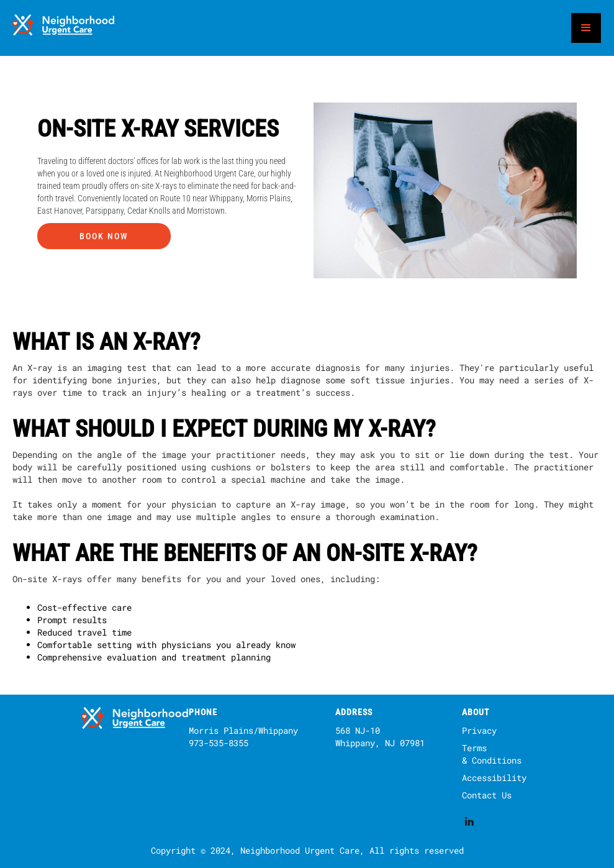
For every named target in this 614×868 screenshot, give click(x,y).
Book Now (104, 236)
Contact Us (487, 795)
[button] (586, 28)
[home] (64, 28)
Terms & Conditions (492, 754)
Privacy (479, 730)
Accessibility (494, 778)
